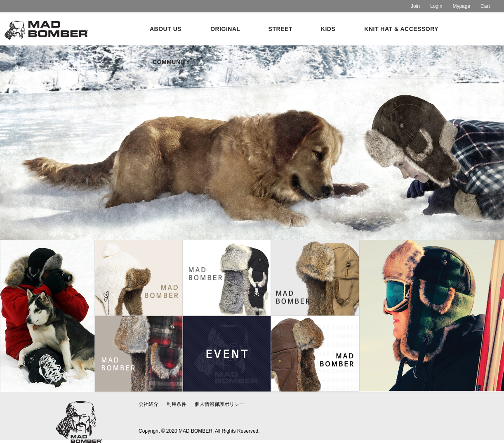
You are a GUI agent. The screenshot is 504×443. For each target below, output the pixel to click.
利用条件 (177, 404)
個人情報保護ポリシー (219, 404)
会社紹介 (148, 404)
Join (415, 6)
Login (436, 6)
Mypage (461, 6)
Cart (485, 6)
